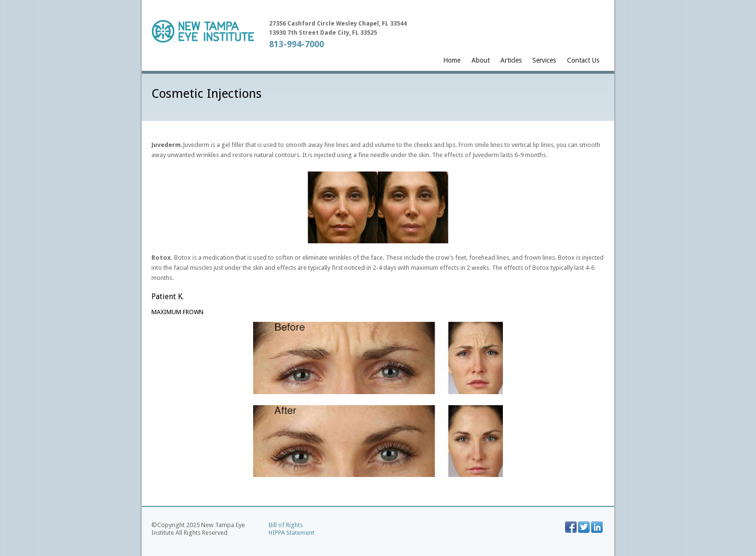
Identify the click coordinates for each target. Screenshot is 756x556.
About (481, 60)
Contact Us (583, 60)
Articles (511, 60)
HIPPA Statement (291, 533)
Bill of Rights (286, 525)
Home (452, 60)
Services (544, 60)
